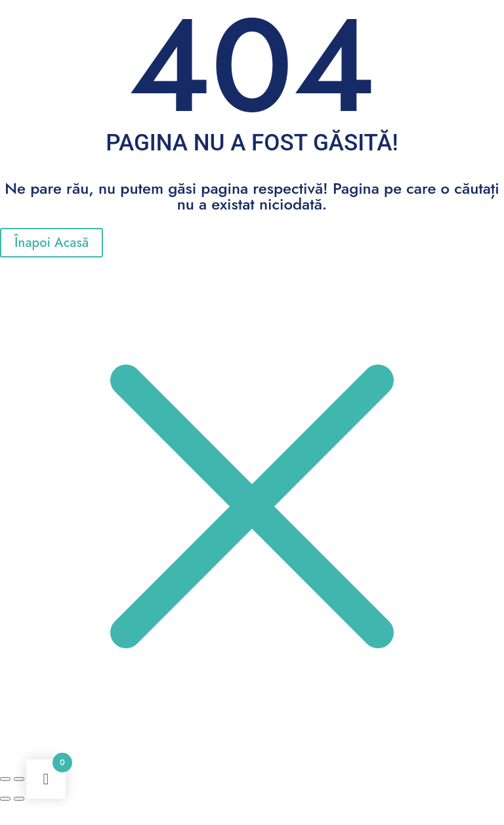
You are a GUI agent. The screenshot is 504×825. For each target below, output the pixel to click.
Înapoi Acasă (52, 243)
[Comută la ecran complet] (19, 779)
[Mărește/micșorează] (5, 779)
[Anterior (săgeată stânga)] (5, 799)
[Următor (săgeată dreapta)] (19, 799)
